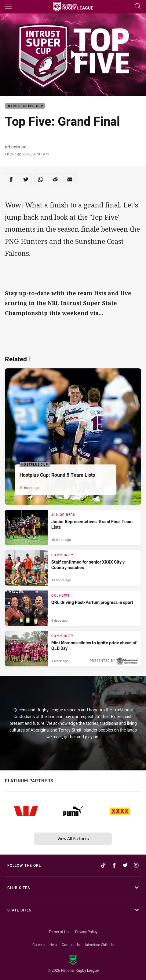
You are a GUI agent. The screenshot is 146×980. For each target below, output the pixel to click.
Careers (38, 945)
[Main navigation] (8, 7)
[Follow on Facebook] (114, 865)
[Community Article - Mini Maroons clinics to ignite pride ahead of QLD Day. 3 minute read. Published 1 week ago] (73, 649)
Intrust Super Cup (25, 106)
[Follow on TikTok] (103, 865)
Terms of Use (59, 932)
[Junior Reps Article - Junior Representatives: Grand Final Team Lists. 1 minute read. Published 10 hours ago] (73, 527)
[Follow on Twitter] (125, 865)
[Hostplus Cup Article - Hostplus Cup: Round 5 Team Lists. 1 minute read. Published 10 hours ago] (73, 437)
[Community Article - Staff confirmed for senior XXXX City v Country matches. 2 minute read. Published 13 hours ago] (73, 568)
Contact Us (71, 945)
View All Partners (73, 838)
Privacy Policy (86, 932)
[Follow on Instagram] (136, 865)
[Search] (138, 7)
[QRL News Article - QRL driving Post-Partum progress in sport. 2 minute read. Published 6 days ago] (73, 608)
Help (53, 945)
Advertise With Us (99, 945)
